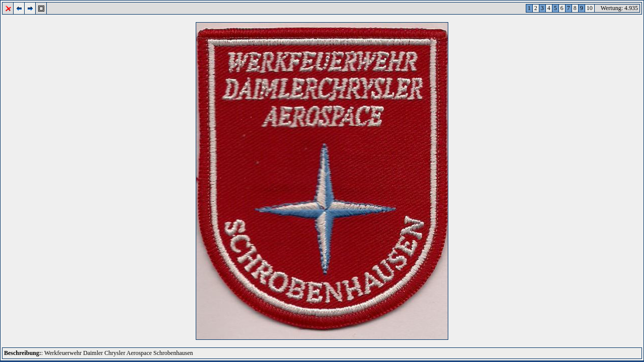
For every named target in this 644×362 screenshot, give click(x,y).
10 (590, 8)
